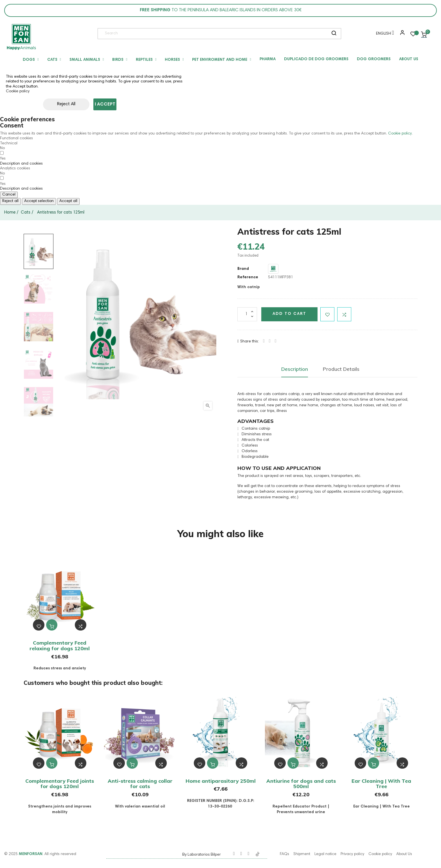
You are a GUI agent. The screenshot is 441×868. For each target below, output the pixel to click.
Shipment (302, 854)
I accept (105, 104)
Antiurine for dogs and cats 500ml (301, 784)
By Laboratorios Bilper (202, 854)
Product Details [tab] (341, 369)
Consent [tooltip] (12, 125)
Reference (248, 277)
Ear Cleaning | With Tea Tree (381, 784)
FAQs (284, 854)
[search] (334, 34)
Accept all (68, 201)
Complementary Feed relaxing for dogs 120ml (60, 646)
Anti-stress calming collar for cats (140, 784)
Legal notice (325, 854)
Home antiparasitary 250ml (221, 781)
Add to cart (289, 314)
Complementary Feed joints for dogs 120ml (60, 784)
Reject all (10, 201)
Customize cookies (150, 104)
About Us (404, 854)
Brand (243, 269)
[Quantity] (247, 314)
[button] (401, 35)
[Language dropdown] (384, 35)
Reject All (54, 104)
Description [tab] (295, 369)
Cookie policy (18, 91)
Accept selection (39, 201)
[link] (21, 37)
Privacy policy (352, 854)
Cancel (9, 195)
